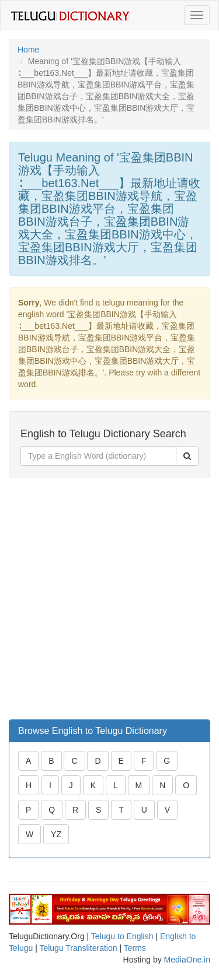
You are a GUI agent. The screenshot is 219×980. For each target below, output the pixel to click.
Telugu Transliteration (78, 948)
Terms (135, 948)
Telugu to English (122, 936)
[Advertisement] (109, 598)
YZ (56, 834)
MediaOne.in (187, 960)
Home (28, 50)
